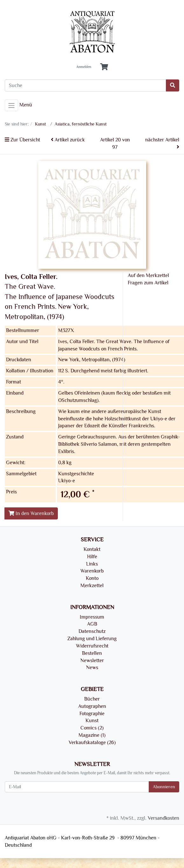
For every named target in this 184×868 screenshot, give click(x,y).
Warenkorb (92, 571)
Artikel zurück (68, 140)
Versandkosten (164, 818)
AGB (92, 624)
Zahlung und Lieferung (92, 639)
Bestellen (92, 653)
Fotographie (92, 714)
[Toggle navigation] (11, 105)
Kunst (92, 721)
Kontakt (92, 549)
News (92, 668)
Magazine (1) (92, 735)
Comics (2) (92, 728)
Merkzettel (92, 586)
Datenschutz (92, 631)
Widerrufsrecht (92, 646)
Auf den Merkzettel (148, 275)
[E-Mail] (77, 787)
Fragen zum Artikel (148, 283)
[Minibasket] (104, 67)
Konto (92, 578)
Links (92, 564)
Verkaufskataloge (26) (92, 743)
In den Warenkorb (31, 513)
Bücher (92, 699)
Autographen (92, 706)
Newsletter (92, 661)
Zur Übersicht (22, 140)
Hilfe (92, 557)
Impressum (92, 617)
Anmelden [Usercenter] (84, 67)
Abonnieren (164, 787)
